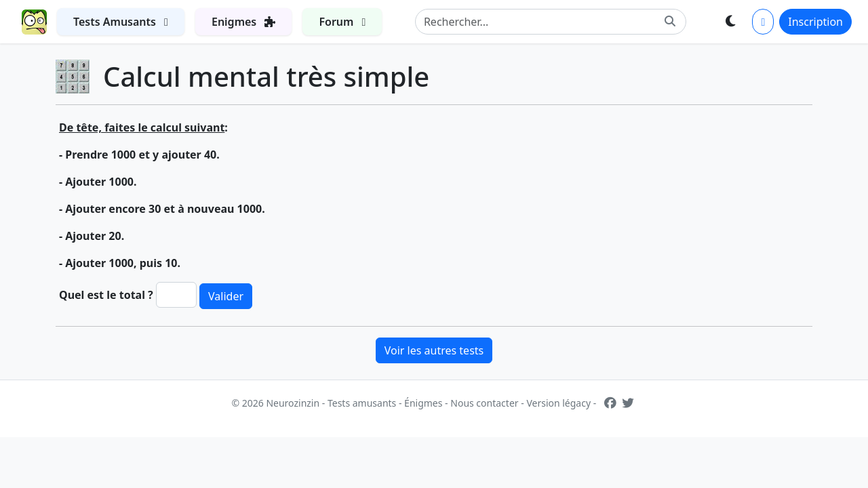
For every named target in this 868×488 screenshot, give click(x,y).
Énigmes (423, 403)
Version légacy (558, 403)
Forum (350, 19)
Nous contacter (484, 403)
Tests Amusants (129, 19)
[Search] (551, 22)
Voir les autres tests (434, 350)
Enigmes (252, 19)
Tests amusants (362, 403)
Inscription (815, 22)
